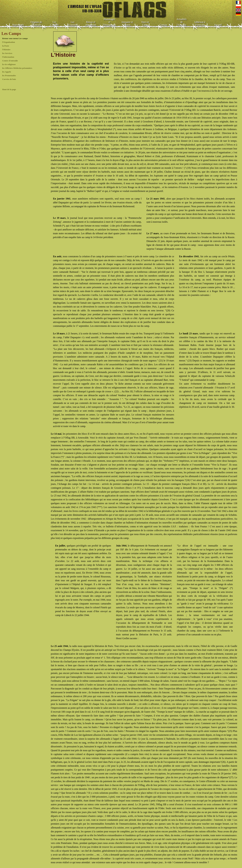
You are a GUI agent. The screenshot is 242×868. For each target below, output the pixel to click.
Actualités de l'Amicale (181, 22)
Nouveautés (18, 25)
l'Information (8, 57)
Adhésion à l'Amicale (200, 23)
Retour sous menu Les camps (15, 38)
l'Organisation (8, 42)
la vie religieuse (9, 64)
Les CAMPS (54, 23)
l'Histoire (6, 50)
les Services (7, 53)
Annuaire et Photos (127, 23)
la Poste (6, 46)
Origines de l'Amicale (36, 23)
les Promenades (9, 75)
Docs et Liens (145, 23)
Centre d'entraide (10, 61)
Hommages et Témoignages (109, 22)
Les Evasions (73, 23)
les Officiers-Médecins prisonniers (17, 68)
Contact (163, 25)
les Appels (7, 72)
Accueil (218, 25)
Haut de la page (9, 89)
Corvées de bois (9, 79)
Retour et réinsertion (91, 23)
